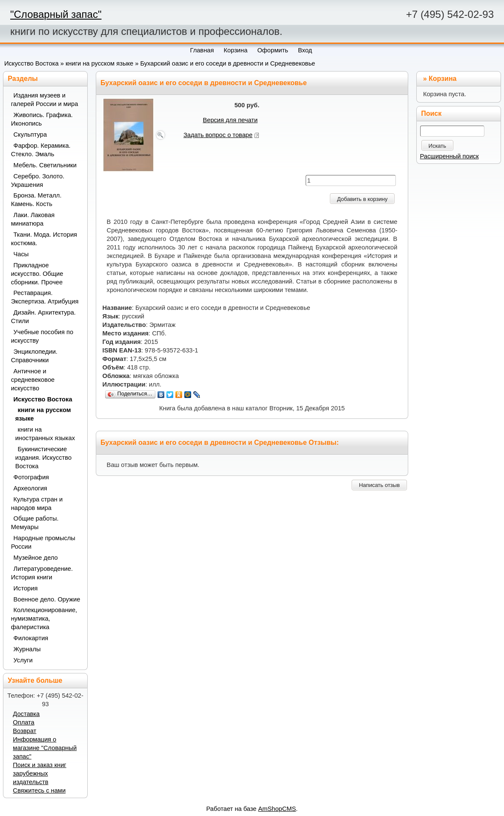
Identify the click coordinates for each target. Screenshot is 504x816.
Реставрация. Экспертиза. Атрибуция (45, 297)
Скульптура (30, 135)
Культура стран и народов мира (37, 504)
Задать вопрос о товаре (218, 135)
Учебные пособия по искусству (42, 336)
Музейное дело (36, 558)
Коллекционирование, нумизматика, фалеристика (44, 618)
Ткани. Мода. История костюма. (44, 239)
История (26, 588)
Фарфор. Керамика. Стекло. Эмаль (41, 150)
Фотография (31, 477)
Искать (438, 146)
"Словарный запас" (56, 14)
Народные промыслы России (43, 542)
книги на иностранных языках (45, 434)
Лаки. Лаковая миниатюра (33, 219)
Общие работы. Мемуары (35, 523)
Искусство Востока (31, 63)
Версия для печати (230, 120)
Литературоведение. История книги (42, 573)
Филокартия (31, 638)
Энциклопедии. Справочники (34, 356)
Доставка (26, 714)
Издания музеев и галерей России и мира (45, 100)
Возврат (24, 731)
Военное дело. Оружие (47, 599)
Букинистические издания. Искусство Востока (43, 458)
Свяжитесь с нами (39, 790)
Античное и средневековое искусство (33, 380)
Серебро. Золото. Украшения (38, 180)
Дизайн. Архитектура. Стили (43, 317)
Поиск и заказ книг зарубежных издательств (39, 773)
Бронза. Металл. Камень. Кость (36, 200)
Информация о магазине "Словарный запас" (45, 748)
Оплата (23, 722)
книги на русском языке (99, 63)
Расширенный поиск (450, 156)
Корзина (442, 79)
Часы (21, 254)
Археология (30, 488)
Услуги (23, 660)
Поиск (431, 113)
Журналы (27, 649)
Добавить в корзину (362, 199)
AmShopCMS (277, 809)
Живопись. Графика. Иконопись (42, 119)
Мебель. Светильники (45, 165)
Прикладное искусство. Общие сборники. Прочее (37, 274)
